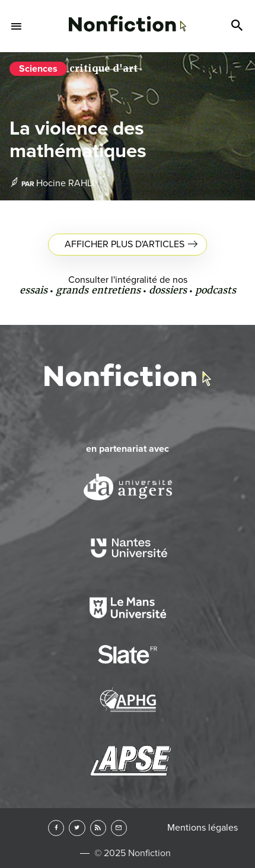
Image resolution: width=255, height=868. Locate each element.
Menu (17, 26)
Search (238, 26)
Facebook (56, 828)
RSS (98, 828)
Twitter (77, 828)
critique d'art (103, 68)
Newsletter (119, 828)
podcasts (216, 290)
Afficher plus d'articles (125, 244)
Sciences (38, 69)
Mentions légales (203, 828)
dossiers (168, 290)
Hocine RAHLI (65, 183)
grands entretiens (98, 290)
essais (34, 290)
